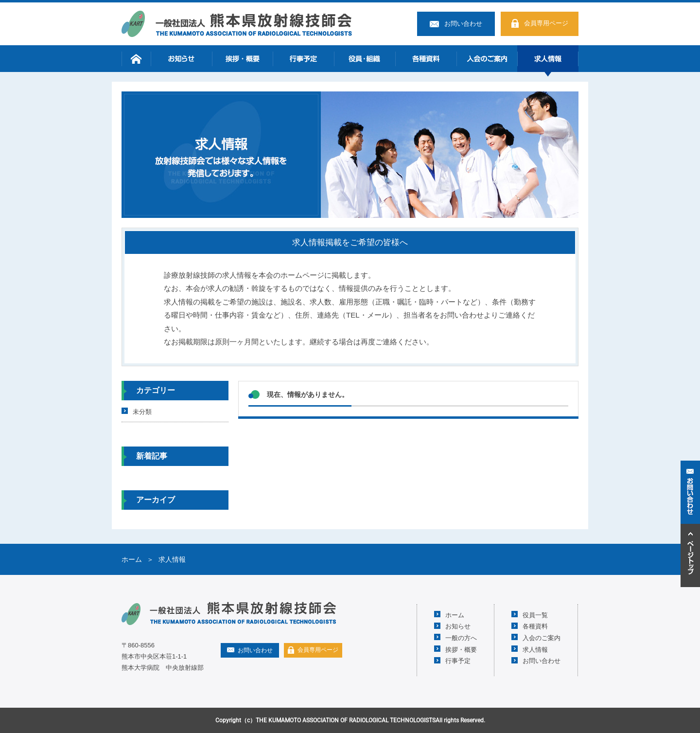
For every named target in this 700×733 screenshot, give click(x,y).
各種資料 (426, 59)
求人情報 (548, 59)
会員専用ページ (546, 23)
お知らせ (181, 59)
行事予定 (303, 59)
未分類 (142, 411)
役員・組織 (365, 59)
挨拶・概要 (243, 59)
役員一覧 (535, 615)
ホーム (136, 59)
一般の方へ (461, 637)
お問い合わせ (463, 24)
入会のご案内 (487, 59)
